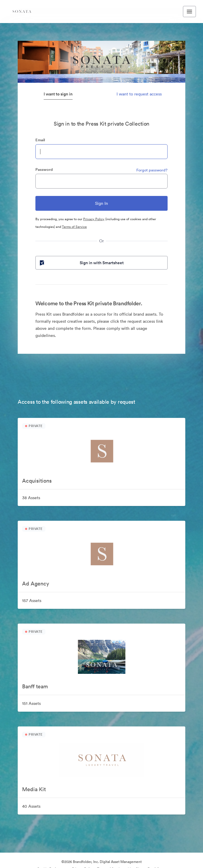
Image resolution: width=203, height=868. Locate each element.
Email (40, 140)
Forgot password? (152, 170)
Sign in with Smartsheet (81, 263)
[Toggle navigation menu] (189, 12)
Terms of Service (74, 227)
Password (44, 169)
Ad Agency (36, 584)
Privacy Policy (94, 219)
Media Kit (34, 789)
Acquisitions (37, 481)
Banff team (35, 686)
